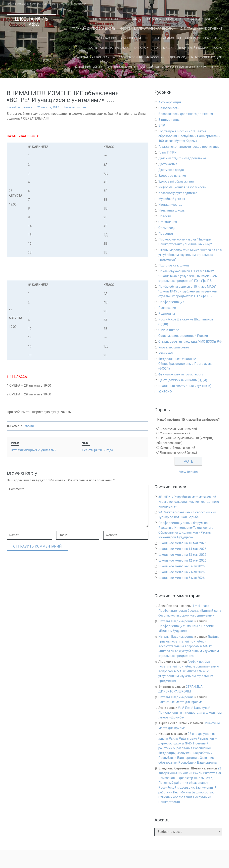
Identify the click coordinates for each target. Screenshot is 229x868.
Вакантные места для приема (180, 702)
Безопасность (108, 38)
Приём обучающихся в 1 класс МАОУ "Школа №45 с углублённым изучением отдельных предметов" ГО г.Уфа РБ (188, 276)
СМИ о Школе (169, 330)
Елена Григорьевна (19, 107)
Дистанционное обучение (201, 29)
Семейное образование (204, 38)
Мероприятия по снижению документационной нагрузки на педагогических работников (149, 67)
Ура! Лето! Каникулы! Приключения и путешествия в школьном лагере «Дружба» (190, 713)
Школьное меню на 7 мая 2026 (182, 572)
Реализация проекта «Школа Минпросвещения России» (119, 57)
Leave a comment (75, 107)
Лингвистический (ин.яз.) (178, 452)
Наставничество (170, 205)
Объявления (168, 222)
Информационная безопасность (182, 187)
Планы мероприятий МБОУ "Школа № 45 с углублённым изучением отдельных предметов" (190, 255)
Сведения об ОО (106, 19)
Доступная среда (171, 170)
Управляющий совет (174, 347)
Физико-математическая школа (147, 29)
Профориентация (171, 302)
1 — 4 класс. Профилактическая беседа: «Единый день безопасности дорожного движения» (190, 611)
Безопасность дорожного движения (186, 114)
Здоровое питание (172, 176)
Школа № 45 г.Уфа (32, 22)
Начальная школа (171, 210)
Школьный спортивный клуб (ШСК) (185, 386)
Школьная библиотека (163, 38)
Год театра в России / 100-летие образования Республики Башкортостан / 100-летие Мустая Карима (190, 136)
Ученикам (166, 353)
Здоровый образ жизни (176, 181)
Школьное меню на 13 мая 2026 (182, 555)
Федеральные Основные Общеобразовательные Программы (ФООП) (185, 364)
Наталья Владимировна (176, 621)
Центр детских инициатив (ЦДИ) (183, 380)
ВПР (162, 125)
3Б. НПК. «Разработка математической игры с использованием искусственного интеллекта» (189, 502)
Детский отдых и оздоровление (182, 158)
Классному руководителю (178, 193)
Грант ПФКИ (168, 152)
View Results (188, 472)
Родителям (167, 314)
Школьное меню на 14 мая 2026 (182, 549)
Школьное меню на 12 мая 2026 (182, 560)
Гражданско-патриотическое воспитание (189, 147)
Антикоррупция (170, 102)
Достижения (168, 164)
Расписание (167, 308)
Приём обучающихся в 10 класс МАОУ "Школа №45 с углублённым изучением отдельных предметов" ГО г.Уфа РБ (188, 291)
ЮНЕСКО (140, 48)
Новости (134, 38)
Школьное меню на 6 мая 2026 (182, 578)
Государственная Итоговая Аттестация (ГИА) (182, 19)
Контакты (133, 19)
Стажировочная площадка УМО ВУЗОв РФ (190, 342)
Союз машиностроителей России (181, 48)
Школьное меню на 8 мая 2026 (182, 566)
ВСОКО (217, 48)
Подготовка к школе (174, 265)
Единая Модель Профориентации (195, 57)
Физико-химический (175, 433)
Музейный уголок (172, 199)
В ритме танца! (169, 120)
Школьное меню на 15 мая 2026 (182, 543)
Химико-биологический (177, 448)
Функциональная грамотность (181, 374)
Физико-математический (178, 429)
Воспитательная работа (107, 48)
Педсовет (166, 234)
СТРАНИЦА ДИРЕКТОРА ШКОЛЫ (93, 29)
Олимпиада (167, 228)
